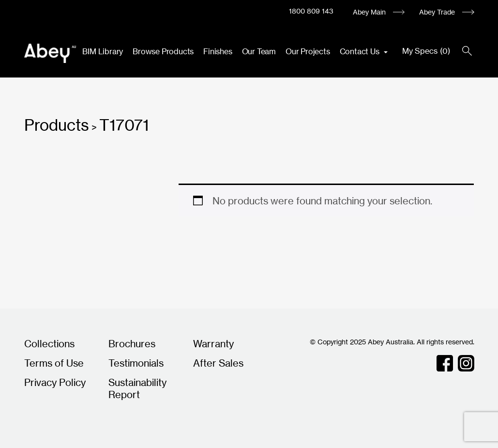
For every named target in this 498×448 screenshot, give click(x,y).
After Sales (218, 363)
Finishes (218, 51)
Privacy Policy (55, 382)
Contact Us (361, 51)
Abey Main (369, 12)
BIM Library (103, 51)
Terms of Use (54, 363)
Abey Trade (437, 12)
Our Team (259, 51)
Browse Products (163, 51)
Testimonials (136, 363)
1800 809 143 (311, 11)
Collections (49, 344)
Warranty (213, 344)
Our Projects (308, 51)
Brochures (132, 344)
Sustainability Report (137, 388)
